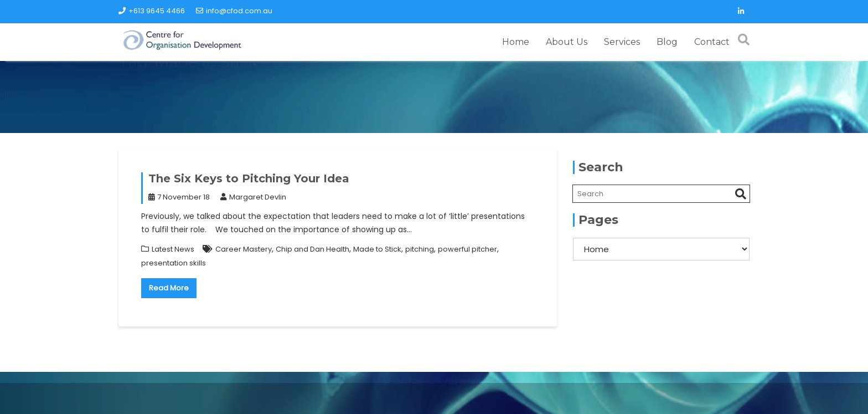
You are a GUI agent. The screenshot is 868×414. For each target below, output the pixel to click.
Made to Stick (377, 249)
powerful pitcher (467, 249)
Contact (712, 42)
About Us (567, 42)
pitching (420, 249)
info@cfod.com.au (234, 11)
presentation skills (174, 263)
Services (622, 42)
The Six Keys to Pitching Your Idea (249, 178)
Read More (169, 288)
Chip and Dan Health (312, 249)
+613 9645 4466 (152, 11)
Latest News (173, 249)
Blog (667, 42)
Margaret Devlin (253, 197)
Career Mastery (244, 249)
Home (516, 42)
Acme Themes (678, 400)
